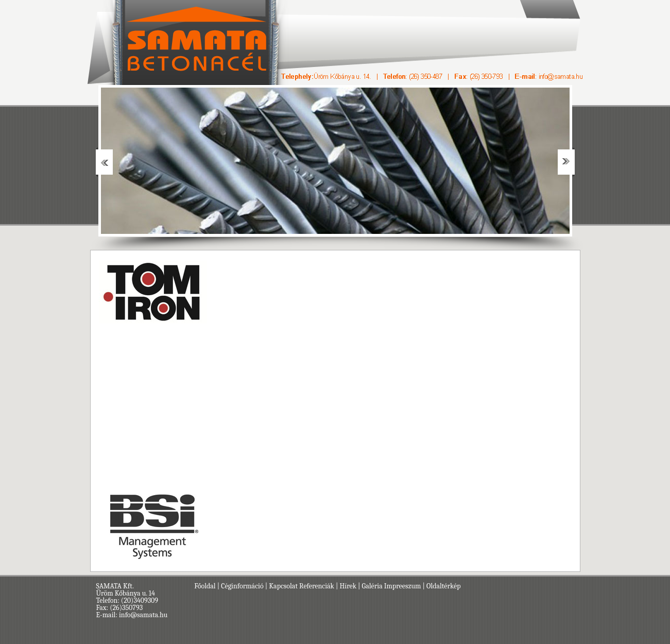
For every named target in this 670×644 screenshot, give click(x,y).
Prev (104, 162)
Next (566, 162)
